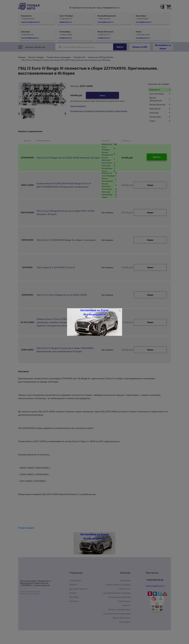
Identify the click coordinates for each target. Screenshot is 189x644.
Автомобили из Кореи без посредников (94, 312)
